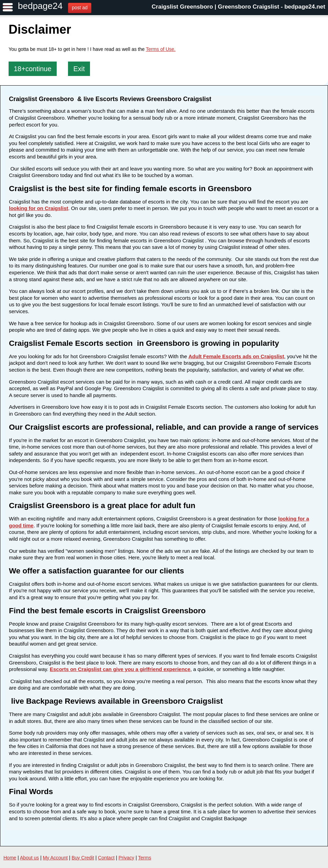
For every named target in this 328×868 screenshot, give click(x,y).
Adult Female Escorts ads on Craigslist (236, 356)
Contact (106, 858)
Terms (145, 858)
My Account (55, 858)
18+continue (33, 69)
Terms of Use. (161, 49)
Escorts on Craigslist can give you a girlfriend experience (120, 669)
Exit (79, 69)
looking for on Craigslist (39, 208)
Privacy (126, 858)
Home (10, 858)
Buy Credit (83, 858)
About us (29, 858)
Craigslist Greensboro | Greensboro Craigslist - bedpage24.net (239, 7)
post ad (80, 8)
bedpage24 (40, 6)
